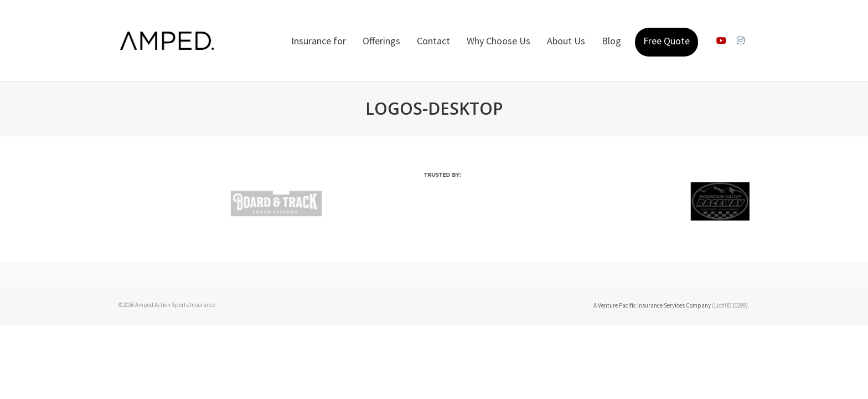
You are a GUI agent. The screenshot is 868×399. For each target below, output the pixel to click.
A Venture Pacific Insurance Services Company (652, 305)
